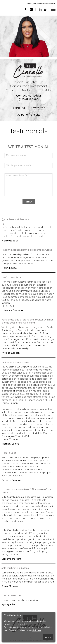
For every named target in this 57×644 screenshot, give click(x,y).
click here (37, 630)
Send (29, 202)
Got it (48, 637)
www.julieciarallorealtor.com (41, 4)
